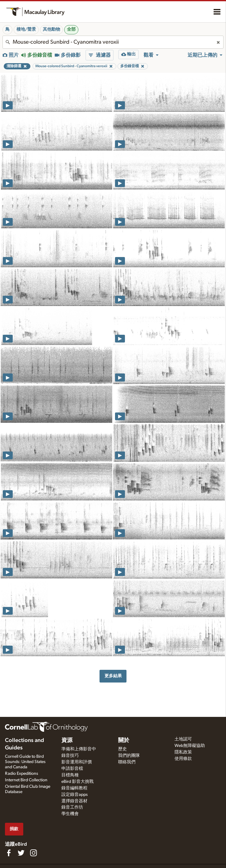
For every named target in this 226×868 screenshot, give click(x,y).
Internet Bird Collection (26, 780)
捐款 (14, 829)
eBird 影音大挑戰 (78, 782)
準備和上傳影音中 (79, 749)
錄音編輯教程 (74, 788)
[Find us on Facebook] (9, 853)
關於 (124, 740)
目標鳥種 (70, 775)
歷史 (122, 749)
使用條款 (183, 759)
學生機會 (70, 814)
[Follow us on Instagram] (33, 853)
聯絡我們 (127, 762)
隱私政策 (183, 752)
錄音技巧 (70, 756)
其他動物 (51, 29)
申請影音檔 (72, 769)
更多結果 (113, 676)
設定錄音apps (75, 795)
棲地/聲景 (26, 29)
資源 (67, 740)
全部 (71, 29)
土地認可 (183, 739)
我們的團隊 (129, 756)
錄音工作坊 (72, 807)
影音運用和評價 (77, 762)
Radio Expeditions (22, 774)
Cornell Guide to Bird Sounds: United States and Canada (25, 762)
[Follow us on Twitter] (21, 853)
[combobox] (113, 42)
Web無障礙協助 (190, 746)
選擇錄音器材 (74, 801)
